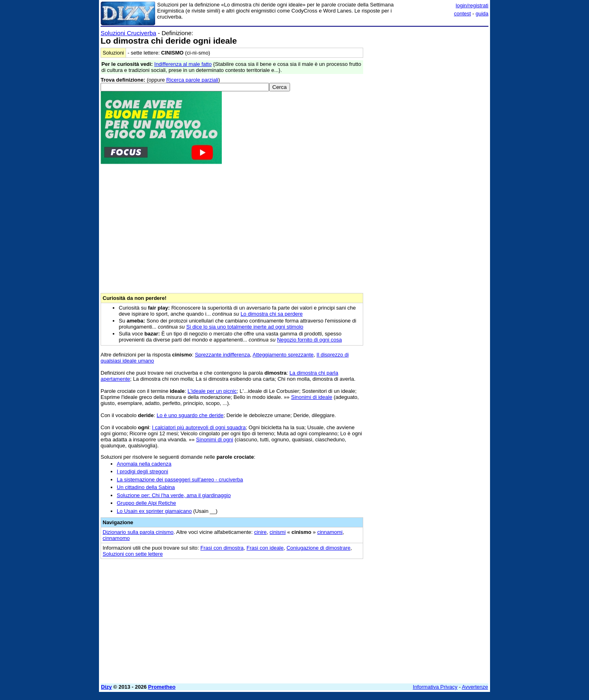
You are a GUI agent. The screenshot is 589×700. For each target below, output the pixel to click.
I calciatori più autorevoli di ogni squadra (199, 427)
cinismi (278, 532)
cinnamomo (116, 538)
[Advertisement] (428, 151)
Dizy (106, 687)
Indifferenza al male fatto (183, 64)
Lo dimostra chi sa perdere (271, 314)
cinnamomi (330, 532)
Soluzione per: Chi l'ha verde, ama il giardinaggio (174, 495)
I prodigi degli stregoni (142, 471)
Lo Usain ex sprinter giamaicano (154, 511)
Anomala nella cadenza (144, 464)
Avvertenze (475, 687)
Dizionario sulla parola (138, 532)
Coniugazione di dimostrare (318, 548)
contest (463, 14)
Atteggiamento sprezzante (283, 355)
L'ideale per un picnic (212, 391)
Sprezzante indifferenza (222, 355)
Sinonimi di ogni (215, 440)
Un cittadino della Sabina (146, 487)
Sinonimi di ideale (311, 397)
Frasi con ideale (265, 548)
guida (482, 14)
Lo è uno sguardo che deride (190, 415)
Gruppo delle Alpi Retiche (146, 503)
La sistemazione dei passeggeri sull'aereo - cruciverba (180, 480)
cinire (260, 532)
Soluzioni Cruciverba (128, 33)
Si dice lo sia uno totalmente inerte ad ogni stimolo (245, 327)
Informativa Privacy (435, 687)
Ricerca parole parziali (192, 80)
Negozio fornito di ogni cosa (309, 340)
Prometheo (162, 687)
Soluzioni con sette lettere (133, 554)
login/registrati (472, 5)
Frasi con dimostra (222, 548)
